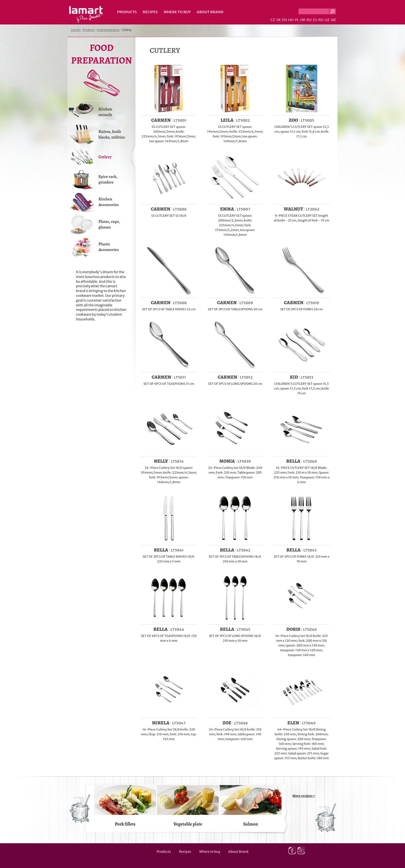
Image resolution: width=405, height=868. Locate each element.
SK (278, 20)
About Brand (210, 12)
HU (291, 20)
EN (285, 20)
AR (333, 20)
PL (297, 20)
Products (127, 12)
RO (321, 20)
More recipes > (304, 796)
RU (309, 20)
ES (315, 20)
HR (303, 20)
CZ (273, 20)
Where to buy (177, 12)
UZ (327, 20)
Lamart (86, 14)
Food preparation (108, 30)
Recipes (150, 12)
